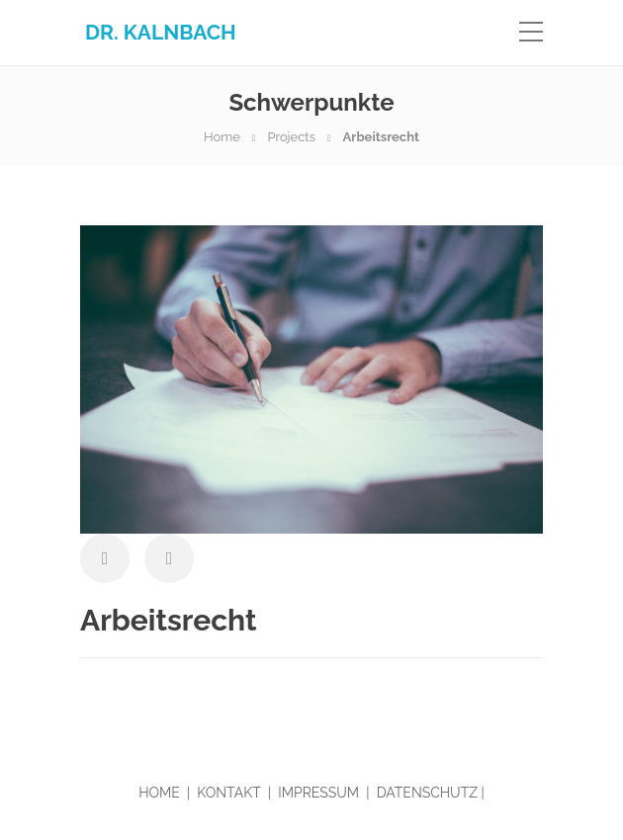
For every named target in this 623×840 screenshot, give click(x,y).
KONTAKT (228, 793)
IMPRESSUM (318, 793)
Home (222, 137)
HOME (159, 793)
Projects (291, 137)
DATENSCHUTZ (427, 793)
